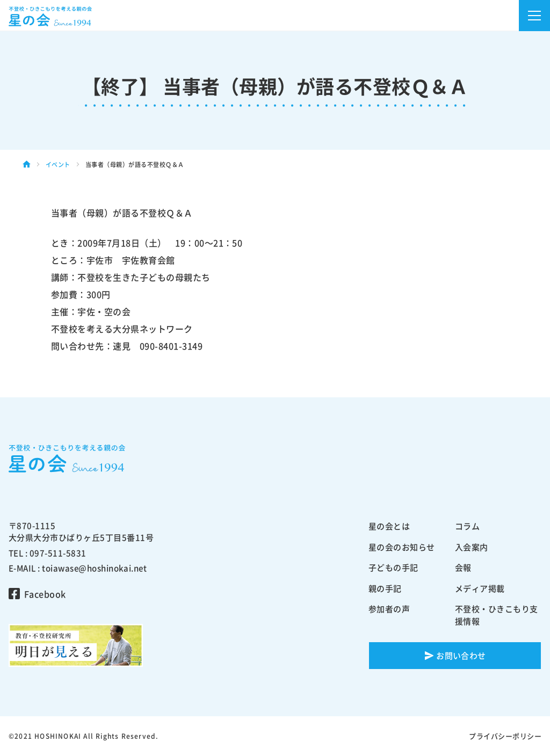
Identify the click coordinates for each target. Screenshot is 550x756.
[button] (534, 16)
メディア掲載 (480, 588)
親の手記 (385, 588)
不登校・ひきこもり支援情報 (497, 615)
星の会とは (389, 526)
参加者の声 (389, 609)
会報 (463, 568)
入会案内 (472, 547)
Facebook (45, 594)
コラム (467, 526)
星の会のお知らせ (402, 547)
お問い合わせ (461, 656)
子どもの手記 (393, 568)
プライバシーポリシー (505, 736)
